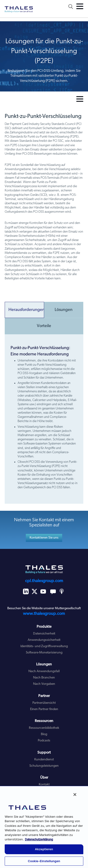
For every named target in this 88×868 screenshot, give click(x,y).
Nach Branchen (44, 678)
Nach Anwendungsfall (44, 671)
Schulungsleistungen (44, 766)
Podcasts (44, 741)
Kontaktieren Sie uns (44, 538)
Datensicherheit (44, 634)
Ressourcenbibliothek (44, 728)
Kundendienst (44, 760)
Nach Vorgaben (44, 684)
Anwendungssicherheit (44, 640)
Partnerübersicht (44, 703)
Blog (44, 734)
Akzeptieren (44, 849)
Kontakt (44, 785)
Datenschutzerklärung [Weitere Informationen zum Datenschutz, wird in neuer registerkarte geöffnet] (39, 840)
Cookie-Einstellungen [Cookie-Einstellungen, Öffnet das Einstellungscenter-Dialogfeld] (44, 861)
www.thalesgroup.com (44, 614)
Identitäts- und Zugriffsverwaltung (44, 646)
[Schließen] (75, 795)
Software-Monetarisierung (44, 653)
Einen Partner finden (44, 709)
